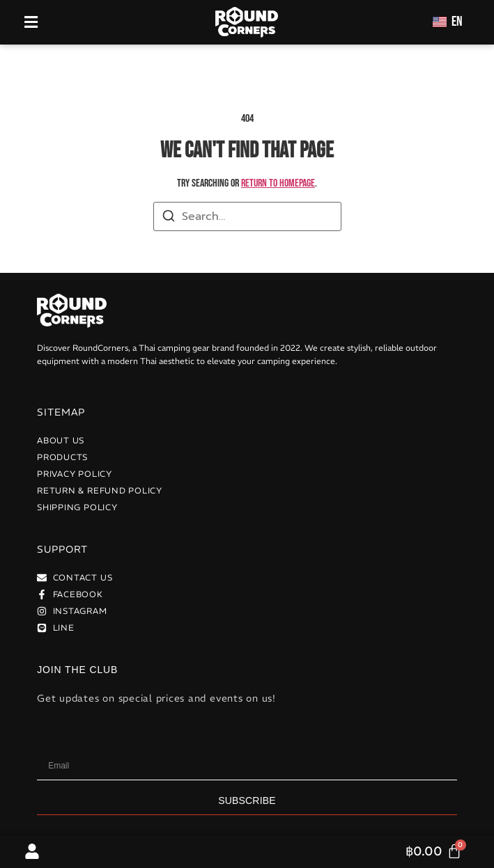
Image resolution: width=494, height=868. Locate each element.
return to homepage (278, 183)
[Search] (169, 218)
